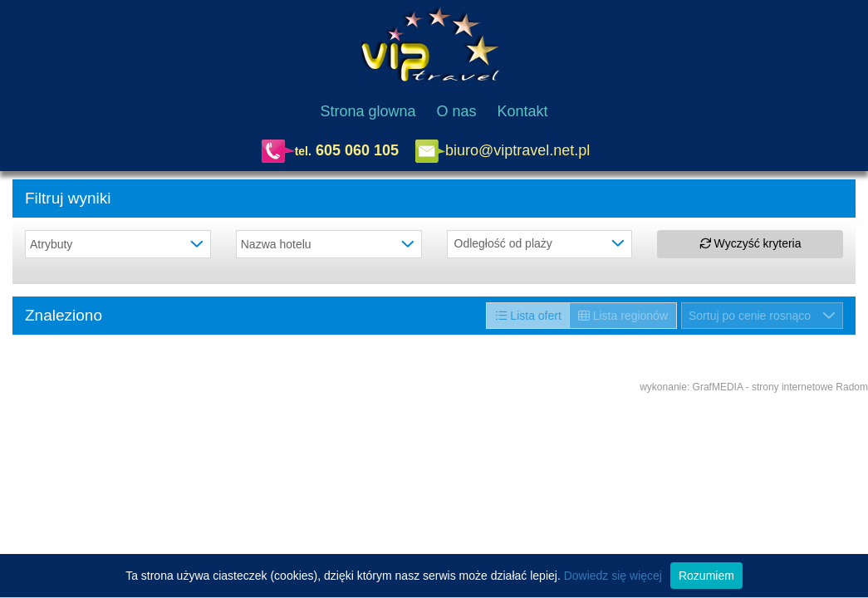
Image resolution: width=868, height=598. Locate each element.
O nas (457, 111)
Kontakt (523, 111)
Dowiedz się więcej (613, 576)
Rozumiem (706, 576)
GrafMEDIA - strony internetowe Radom (780, 387)
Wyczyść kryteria (750, 243)
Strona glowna (368, 111)
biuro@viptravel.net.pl (517, 149)
